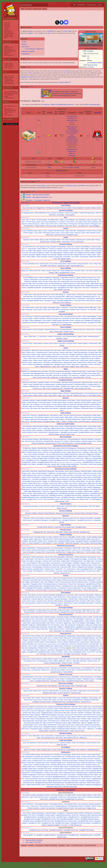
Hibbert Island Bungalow (49, 715)
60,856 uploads (9, 65)
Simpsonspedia (9, 98)
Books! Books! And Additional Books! (84, 638)
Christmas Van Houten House (76, 765)
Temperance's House (87, 364)
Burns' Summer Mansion (84, 400)
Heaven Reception (38, 330)
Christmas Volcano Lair (92, 765)
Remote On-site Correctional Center (42, 489)
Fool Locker (63, 659)
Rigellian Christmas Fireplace (87, 253)
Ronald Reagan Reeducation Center (63, 321)
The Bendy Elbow (41, 220)
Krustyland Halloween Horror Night (87, 775)
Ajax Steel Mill (38, 295)
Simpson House (82, 362)
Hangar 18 (46, 481)
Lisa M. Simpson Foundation (36, 454)
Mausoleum (50, 719)
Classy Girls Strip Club (29, 208)
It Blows (51, 621)
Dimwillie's (67, 559)
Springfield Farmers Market (80, 650)
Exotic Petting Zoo (43, 249)
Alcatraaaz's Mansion (29, 400)
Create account (92, 5)
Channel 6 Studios (51, 813)
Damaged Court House (45, 769)
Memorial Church (48, 539)
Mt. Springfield (38, 835)
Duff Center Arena (65, 677)
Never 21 (69, 661)
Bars (66, 217)
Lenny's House (64, 356)
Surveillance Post (81, 612)
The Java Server (96, 548)
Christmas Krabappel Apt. (54, 761)
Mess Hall (69, 395)
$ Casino (24, 231)
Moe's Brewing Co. (34, 224)
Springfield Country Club (61, 460)
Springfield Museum (55, 520)
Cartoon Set (26, 415)
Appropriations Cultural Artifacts (77, 636)
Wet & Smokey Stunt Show (83, 388)
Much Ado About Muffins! (58, 670)
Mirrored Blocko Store (46, 439)
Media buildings (66, 413)
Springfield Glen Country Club (39, 495)
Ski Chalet (49, 375)
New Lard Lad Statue (45, 779)
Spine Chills (61, 725)
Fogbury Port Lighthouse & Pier (55, 711)
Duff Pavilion (33, 382)
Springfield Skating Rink (42, 681)
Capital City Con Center (75, 473)
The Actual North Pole (28, 247)
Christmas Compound (39, 759)
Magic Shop (67, 623)
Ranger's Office (54, 273)
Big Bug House (46, 750)
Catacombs (30, 709)
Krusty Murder (72, 775)
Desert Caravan (46, 271)
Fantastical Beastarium (77, 393)
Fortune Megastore (51, 642)
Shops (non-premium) (66, 615)
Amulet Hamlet (26, 659)
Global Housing (83, 599)
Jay (88, 56)
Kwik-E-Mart (68, 31)
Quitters (87, 430)
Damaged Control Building (93, 767)
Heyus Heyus (83, 580)
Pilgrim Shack (57, 360)
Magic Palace (53, 395)
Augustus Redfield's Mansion (45, 400)
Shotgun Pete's (53, 541)
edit (28, 59)
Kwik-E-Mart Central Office (51, 310)
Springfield (90, 51)
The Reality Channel (36, 421)
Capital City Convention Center (92, 473)
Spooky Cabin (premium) (92, 725)
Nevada (82, 186)
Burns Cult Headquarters (69, 448)
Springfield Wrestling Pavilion (75, 681)
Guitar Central (85, 642)
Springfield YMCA (32, 499)
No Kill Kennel (91, 485)
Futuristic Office (49, 599)
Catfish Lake (58, 475)
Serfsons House (92, 661)
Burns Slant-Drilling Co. (58, 295)
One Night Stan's (29, 226)
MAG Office (26, 719)
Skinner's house (96, 806)
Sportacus (43, 650)
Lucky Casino (38, 233)
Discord (6, 54)
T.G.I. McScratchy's (70, 569)
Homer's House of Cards (94, 231)
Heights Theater (82, 336)
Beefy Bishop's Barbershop (46, 471)
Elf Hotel (66, 393)
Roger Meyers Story (96, 284)
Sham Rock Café (66, 567)
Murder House (96, 719)
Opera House (38, 700)
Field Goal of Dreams (87, 677)
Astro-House (70, 595)
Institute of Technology (54, 336)
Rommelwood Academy (50, 584)
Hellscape (37, 715)
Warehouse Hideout (95, 257)
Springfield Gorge (74, 835)
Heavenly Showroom (66, 330)
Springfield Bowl (77, 700)
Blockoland (56, 278)
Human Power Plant (73, 659)
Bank (30, 736)
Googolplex (85, 698)
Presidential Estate (61, 406)
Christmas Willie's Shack (61, 767)
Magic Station (61, 506)
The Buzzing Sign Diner (43, 548)
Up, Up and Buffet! (80, 571)
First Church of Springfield (67, 537)
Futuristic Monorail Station (31, 506)
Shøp (25, 336)
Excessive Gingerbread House (34, 771)
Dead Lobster (30, 559)
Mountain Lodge (27, 406)
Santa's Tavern (86, 779)
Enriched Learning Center (70, 580)
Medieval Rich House (74, 719)
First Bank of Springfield (39, 479)
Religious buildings (66, 535)
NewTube (83, 601)
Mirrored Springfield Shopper (83, 443)
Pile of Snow (33, 253)
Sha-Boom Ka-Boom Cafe (52, 567)
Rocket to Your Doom (43, 603)
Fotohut (60, 642)
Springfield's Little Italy (43, 464)
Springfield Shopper (49, 421)
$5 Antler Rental (42, 527)
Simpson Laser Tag (35, 286)
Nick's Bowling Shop (93, 646)
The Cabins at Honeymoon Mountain (59, 371)
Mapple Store (49, 646)
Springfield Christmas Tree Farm (67, 727)
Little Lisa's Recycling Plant (57, 297)
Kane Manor (74, 691)
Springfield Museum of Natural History (66, 821)
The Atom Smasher (72, 141)
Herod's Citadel (86, 402)
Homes (66, 348)
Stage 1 (58, 421)
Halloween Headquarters (29, 775)
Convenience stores (77, 845)
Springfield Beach (62, 835)
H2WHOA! (27, 282)
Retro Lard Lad (26, 567)
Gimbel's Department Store (71, 642)
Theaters (66, 695)
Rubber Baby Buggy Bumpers (32, 491)
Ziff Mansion (77, 408)
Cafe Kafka (53, 610)
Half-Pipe (34, 282)
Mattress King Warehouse (43, 485)
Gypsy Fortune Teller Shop (62, 713)
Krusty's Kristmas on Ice (77, 251)
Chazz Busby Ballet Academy (83, 578)
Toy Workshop (84, 257)
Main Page (7, 23)
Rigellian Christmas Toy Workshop (46, 255)
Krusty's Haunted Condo (35, 384)
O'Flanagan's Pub (96, 224)
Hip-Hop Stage (93, 698)
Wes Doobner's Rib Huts (71, 738)
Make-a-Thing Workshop (38, 719)
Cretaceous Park (46, 477)
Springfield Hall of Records (29, 323)
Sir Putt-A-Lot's (46, 286)
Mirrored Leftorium (75, 441)
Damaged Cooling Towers (29, 769)
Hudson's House (97, 402)
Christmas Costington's (53, 759)
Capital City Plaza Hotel (79, 371)
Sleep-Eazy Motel (40, 375)
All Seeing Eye (53, 686)
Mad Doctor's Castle (65, 717)
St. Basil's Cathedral (33, 543)
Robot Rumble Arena (69, 284)
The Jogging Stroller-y (77, 621)
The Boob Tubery (57, 638)
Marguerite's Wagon (64, 266)
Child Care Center (68, 475)
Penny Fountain (26, 458)
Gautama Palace (56, 242)
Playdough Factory (70, 299)
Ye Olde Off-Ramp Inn (66, 377)
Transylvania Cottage (49, 729)
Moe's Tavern (54, 224)
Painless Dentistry (54, 612)
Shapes (80, 491)
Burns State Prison (27, 317)
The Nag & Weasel (84, 224)
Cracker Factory (71, 295)
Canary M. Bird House (59, 750)
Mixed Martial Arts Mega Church (64, 539)
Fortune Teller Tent (71, 711)
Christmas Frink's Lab (39, 761)
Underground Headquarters (93, 785)
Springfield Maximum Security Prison (61, 323)
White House (65, 366)
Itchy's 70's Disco (43, 282)
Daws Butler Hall (35, 580)
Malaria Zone (45, 670)
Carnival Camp (44, 264)
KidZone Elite (65, 282)
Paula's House (38, 360)
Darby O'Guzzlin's (92, 220)
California (69, 186)
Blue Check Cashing (55, 448)
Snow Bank (67, 257)
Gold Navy (69, 619)
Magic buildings (66, 391)
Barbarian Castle (28, 240)
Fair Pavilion (84, 450)
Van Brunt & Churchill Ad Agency (59, 731)
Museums (66, 516)
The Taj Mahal (92, 310)
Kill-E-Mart (63, 775)
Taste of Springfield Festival (85, 569)
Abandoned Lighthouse (28, 707)
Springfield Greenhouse (56, 495)
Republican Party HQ (60, 489)
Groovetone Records (27, 417)
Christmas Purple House (88, 763)
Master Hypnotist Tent (28, 485)
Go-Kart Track (78, 280)
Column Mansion (32, 402)
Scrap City (46, 491)
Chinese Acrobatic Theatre (49, 698)
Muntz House (53, 358)
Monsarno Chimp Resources (47, 513)
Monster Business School (68, 582)
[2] (70, 82)
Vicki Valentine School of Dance (73, 590)
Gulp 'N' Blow (86, 548)
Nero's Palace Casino (67, 233)
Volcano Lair (75, 499)
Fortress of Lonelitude (56, 249)
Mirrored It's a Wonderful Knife (45, 441)
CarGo (40, 475)
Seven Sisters (43, 725)
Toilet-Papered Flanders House (56, 785)
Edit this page (37, 9)
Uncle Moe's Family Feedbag (64, 571)
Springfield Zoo (97, 823)
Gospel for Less (90, 619)
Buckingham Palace (54, 308)
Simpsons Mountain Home (88, 406)
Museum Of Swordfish (86, 518)
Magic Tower (62, 395)
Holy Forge (60, 715)
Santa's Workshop (42, 257)
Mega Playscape (91, 282)
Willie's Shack (84, 366)
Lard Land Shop (94, 644)
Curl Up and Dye (60, 619)
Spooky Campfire (28, 727)
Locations (7, 27)
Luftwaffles (76, 563)
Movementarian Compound (60, 485)
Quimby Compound (73, 406)
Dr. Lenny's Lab (64, 691)
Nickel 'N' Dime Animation (56, 419)
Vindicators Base (76, 693)
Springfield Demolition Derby (76, 286)
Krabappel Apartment (52, 356)
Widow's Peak (84, 499)
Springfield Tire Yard (34, 823)
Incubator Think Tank (69, 481)
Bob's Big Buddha (59, 557)
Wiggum (30, 33)
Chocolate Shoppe (34, 640)
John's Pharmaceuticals (69, 336)
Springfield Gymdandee (34, 288)
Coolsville (70, 640)
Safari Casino (50, 235)
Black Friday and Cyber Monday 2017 (72, 129)
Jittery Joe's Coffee (44, 563)
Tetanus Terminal (62, 508)
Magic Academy (28, 395)
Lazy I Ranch (73, 483)
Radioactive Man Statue (50, 693)
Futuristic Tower (73, 599)
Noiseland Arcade (85, 815)
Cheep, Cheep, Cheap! (56, 426)
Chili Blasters (70, 557)
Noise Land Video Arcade (40, 284)
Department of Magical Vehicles (53, 393)
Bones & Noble (88, 617)
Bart (38, 73)
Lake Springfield (28, 835)
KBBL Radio (69, 417)
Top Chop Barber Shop (48, 738)
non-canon (66, 94)
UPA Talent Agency (84, 421)
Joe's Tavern (70, 222)
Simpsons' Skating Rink (55, 257)
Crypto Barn (54, 668)
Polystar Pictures (86, 419)
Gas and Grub (92, 559)
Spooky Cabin (79, 725)
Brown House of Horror (79, 755)
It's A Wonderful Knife (88, 668)
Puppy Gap (89, 625)
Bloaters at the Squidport (29, 668)
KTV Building (26, 419)
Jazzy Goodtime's (32, 563)
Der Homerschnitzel (57, 548)
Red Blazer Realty (54, 458)
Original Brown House (87, 358)
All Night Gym (27, 448)
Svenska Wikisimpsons (11, 92)
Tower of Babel (85, 543)
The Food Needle (55, 382)
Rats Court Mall (48, 723)
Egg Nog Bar (32, 249)
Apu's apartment (83, 804)
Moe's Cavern (45, 224)
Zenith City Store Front (93, 743)
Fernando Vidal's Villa (95, 352)
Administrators (8, 49)
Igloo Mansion (38, 251)
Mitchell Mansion (95, 404)
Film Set (66, 415)
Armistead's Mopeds (63, 617)
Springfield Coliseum (89, 679)
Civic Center (38, 677)
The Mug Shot (73, 224)
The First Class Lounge (33, 222)
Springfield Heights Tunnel (94, 460)
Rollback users (8, 48)
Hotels (66, 369)
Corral (42, 736)
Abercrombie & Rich (28, 636)
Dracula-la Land (76, 709)
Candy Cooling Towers (94, 755)
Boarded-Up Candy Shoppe (63, 755)
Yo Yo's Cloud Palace (77, 242)
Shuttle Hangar (88, 491)
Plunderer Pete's (43, 648)
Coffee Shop (32, 336)
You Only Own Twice (93, 612)
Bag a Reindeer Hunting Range (56, 247)
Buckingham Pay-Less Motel (39, 371)
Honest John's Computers (40, 621)
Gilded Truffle (77, 548)
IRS (25, 454)
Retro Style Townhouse (29, 603)
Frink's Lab (65, 354)
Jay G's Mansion (35, 404)
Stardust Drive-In (86, 702)
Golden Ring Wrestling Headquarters (43, 679)
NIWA (6, 114)
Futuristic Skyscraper (61, 599)
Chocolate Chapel (40, 537)
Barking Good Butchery (55, 707)
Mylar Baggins (91, 623)
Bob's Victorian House (69, 350)
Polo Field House (38, 406)
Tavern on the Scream (82, 386)
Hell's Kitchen (97, 713)
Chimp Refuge (71, 750)
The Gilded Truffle (70, 795)
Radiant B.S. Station (44, 253)
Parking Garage (96, 456)
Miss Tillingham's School (52, 582)
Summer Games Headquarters (70, 464)
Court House (55, 317)
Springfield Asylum (54, 432)
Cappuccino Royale (64, 610)
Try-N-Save (43, 654)
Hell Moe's (81, 713)
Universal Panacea (42, 590)
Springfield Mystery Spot (49, 288)
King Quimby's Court (30, 661)
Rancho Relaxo (67, 373)
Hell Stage (88, 713)
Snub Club (68, 226)
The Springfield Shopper (8, 96)
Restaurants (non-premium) (66, 546)
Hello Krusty (65, 644)
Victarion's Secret (67, 663)
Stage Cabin (78, 288)
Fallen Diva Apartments (81, 352)
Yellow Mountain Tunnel (62, 501)
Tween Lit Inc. (82, 729)
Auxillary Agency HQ (43, 610)
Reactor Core (69, 462)
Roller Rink (25, 286)
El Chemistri (68, 548)
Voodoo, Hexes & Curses (77, 731)
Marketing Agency (93, 336)
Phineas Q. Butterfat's (59, 565)
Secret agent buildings (66, 608)
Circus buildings (66, 261)
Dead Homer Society (10, 111)
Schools (66, 576)
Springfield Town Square (62, 823)
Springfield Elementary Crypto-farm (75, 783)
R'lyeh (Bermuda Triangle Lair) (33, 723)
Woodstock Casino (72, 235)
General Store (49, 736)
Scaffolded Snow (97, 779)
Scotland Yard (79, 321)
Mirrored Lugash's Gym (89, 441)
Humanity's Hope (42, 601)
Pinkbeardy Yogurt (86, 565)
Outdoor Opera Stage (49, 700)
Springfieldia (66, 657)
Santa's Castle (91, 255)
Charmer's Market (37, 393)
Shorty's (74, 567)
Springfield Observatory (68, 497)
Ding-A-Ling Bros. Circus (85, 264)
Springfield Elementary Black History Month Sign (49, 783)
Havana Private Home (28, 356)
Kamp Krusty (53, 483)
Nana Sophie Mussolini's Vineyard (52, 456)
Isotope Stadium (64, 82)
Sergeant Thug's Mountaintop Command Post (63, 491)
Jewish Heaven (58, 332)
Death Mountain (54, 691)
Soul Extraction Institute (71, 603)
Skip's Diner (80, 552)
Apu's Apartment (26, 350)
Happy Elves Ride (87, 382)
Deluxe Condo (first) (60, 343)
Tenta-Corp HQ (92, 727)
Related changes (9, 77)
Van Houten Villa (35, 408)
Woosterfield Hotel (79, 377)
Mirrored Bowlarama (74, 439)
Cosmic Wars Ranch (45, 402)
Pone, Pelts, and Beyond (68, 625)
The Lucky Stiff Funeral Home (54, 454)
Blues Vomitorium (75, 471)
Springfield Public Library (86, 821)
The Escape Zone (67, 280)
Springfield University (50, 588)
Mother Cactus (98, 271)
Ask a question (8, 32)
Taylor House (75, 364)
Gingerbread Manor (82, 773)
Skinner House (92, 362)
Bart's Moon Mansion (61, 400)
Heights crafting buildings (66, 334)
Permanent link (8, 82)
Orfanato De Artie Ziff (84, 456)
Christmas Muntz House (42, 763)
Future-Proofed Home (60, 597)
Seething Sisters (61, 552)
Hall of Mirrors (52, 266)
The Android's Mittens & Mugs (31, 755)
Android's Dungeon (50, 617)
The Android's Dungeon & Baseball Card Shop (36, 795)
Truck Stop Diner (50, 571)
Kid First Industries (63, 251)
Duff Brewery (81, 295)
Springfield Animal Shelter (67, 493)
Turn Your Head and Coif (55, 654)
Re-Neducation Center (60, 723)
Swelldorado (54, 377)
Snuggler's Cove (85, 375)
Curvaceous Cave (64, 477)
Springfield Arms (48, 364)
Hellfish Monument (56, 481)
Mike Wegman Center (37, 582)
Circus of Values (62, 640)
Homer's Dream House (29, 601)
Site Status (69, 858)
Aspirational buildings (66, 210)
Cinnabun (44, 640)
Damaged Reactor (58, 769)
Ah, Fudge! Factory (27, 295)
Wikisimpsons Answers (11, 93)
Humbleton (86, 452)
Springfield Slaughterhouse (65, 301)
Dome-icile (38, 597)
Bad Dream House (42, 707)
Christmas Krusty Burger (70, 761)
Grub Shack (56, 561)
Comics (6, 29)
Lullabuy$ (41, 646)
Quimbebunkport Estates (76, 806)
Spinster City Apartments (35, 364)
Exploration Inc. (26, 479)
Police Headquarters (36, 321)
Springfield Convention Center (46, 817)
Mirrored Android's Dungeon (30, 439)
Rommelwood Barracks (82, 489)
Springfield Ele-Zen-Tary (69, 586)
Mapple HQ (90, 454)
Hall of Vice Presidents (38, 518)
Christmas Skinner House (58, 765)
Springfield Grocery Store (83, 627)
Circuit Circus (52, 640)
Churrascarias (92, 557)
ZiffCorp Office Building (70, 466)
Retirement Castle (26, 362)
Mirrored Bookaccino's (60, 439)
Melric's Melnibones (59, 661)
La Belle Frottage (28, 233)
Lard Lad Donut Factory (41, 297)
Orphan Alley (82, 691)
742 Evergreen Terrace (56, 804)
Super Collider (82, 727)
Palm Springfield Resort (37, 373)
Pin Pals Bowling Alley (55, 284)
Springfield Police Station (87, 830)
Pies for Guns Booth (93, 691)
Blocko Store (47, 638)
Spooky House (38, 727)
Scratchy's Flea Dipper (53, 386)
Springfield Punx (9, 109)
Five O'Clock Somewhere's (49, 222)
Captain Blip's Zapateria (67, 278)
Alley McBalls (49, 636)
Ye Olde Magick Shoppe (94, 395)
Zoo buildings (66, 747)
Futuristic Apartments (89, 597)
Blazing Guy (24, 271)
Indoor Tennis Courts (96, 452)
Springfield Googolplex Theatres (70, 819)
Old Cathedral (33, 541)
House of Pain (78, 715)
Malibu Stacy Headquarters (74, 297)
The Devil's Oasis (79, 271)
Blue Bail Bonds (43, 448)
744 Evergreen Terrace (71, 804)
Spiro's (75, 226)
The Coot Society (92, 475)
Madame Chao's (85, 563)
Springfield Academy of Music (52, 586)
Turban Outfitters (68, 672)
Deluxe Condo (48, 343)
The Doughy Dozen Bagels (79, 559)
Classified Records (43, 415)
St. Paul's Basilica (46, 543)
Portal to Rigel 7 (85, 721)
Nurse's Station (64, 430)
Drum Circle (89, 271)
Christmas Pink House (73, 763)
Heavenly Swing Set (79, 330)
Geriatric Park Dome (84, 711)
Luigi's (94, 550)
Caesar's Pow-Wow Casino (56, 231)
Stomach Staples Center (67, 434)
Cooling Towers (61, 462)
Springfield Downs (62, 817)
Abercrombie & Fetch (37, 617)
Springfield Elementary (84, 586)
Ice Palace (29, 251)
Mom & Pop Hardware (79, 623)
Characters (7, 26)
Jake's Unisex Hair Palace (62, 621)
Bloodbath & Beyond (76, 617)
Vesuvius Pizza (91, 571)
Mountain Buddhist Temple (83, 539)
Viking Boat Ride (69, 388)
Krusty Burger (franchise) (64, 550)
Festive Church (49, 771)
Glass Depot (51, 532)
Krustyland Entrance (80, 384)
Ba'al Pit (51, 527)
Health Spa (47, 428)
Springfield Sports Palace (58, 681)
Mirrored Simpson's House (53, 443)
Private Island (93, 343)
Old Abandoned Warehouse (84, 670)
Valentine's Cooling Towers (54, 787)
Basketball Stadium (28, 677)
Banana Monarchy (37, 659)
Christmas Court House (68, 759)
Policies (6, 46)
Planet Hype (97, 670)
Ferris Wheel (62, 668)
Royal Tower (80, 458)
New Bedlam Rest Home (51, 430)
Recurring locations (90, 845)
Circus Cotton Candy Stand (58, 264)
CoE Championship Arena (51, 677)
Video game (29, 200)
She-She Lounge (51, 226)
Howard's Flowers (83, 644)
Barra (23, 220)
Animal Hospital (27, 426)
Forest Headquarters (37, 773)
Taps (58, 170)
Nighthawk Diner (47, 565)
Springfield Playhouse (73, 702)
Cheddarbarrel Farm (34, 450)
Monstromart (67, 646)
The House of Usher (89, 715)
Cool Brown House (42, 352)
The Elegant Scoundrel (53, 208)
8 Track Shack (25, 617)
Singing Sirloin (71, 552)
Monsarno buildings (66, 511)
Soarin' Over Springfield (59, 286)
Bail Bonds (34, 471)
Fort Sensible (52, 479)
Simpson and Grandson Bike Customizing (34, 627)
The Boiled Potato (53, 220)
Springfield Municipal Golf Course (50, 497)
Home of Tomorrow (95, 599)
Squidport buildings (66, 666)
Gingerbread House (47, 713)
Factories (66, 292)
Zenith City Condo (43, 743)
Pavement (76, 167)
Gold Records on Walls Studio (92, 415)
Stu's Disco (86, 288)
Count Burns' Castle (52, 709)
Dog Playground (58, 450)
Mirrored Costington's (88, 439)
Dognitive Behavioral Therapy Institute (76, 426)
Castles (66, 237)
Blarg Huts (98, 595)
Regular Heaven (69, 332)
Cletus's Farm (31, 352)
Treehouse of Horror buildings (66, 704)
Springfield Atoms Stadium (74, 679)
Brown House (92, 350)
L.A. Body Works (42, 336)
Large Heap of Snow (38, 777)
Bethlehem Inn (25, 371)
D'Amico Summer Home (59, 402)
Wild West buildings (66, 733)
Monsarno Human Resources (65, 513)
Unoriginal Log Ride (57, 388)
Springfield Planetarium (69, 520)
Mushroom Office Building (55, 601)
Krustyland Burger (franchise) (64, 384)
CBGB (61, 220)
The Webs (76, 663)
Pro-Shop (62, 648)
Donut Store (92, 640)
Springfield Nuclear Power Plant (47, 462)
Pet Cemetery (75, 721)
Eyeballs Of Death (44, 382)
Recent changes (9, 33)
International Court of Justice (73, 317)
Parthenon (84, 310)
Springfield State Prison (71, 830)
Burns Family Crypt (85, 707)
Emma (77, 450)
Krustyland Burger (49, 384)
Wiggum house (91, 808)
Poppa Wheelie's (40, 226)
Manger (87, 251)
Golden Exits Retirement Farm (92, 354)
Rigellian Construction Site (65, 255)
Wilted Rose (83, 738)
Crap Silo (45, 691)
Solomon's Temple (27, 493)
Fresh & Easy (41, 186)
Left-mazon (59, 623)
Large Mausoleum (43, 717)
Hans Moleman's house (47, 806)
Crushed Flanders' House (77, 767)
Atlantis (39, 750)
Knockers (88, 208)
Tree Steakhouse (38, 571)
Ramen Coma (97, 565)
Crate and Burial (49, 619)
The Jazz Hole (90, 481)
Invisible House (32, 717)
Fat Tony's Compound (74, 402)
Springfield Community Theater (42, 702)
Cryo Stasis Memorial (28, 597)
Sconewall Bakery (37, 567)
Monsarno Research (92, 513)
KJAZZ (75, 417)
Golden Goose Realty (75, 479)
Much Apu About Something (41, 195)
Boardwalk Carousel (43, 668)
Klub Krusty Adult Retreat (78, 282)
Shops (68, 845)
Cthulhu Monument (64, 709)
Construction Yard (39, 709)
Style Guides (8, 52)
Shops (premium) (66, 634)
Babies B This (91, 636)
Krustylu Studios (97, 417)
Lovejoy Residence (85, 356)
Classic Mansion (38, 343)
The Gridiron (62, 222)
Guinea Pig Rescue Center (58, 452)
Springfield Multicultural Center (30, 497)
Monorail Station (83, 506)
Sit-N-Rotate (60, 215)
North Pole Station (94, 506)
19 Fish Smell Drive (28, 804)
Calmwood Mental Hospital (41, 426)
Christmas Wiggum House (45, 767)
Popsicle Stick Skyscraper (87, 213)
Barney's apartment (95, 804)
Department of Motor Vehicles (75, 813)
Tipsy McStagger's (94, 226)
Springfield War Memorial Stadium (81, 823)
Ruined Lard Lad (76, 779)
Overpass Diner (40, 552)
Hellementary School (27, 715)
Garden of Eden (81, 537)
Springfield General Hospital (69, 432)
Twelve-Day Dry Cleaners (57, 629)
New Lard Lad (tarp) (32, 779)
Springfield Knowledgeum (41, 520)
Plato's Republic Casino (93, 233)
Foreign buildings (66, 305)
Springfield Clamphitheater (91, 700)
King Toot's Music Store (41, 797)
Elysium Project (47, 597)
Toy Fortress (75, 257)
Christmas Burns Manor (88, 757)
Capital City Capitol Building (42, 317)
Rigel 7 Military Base (74, 723)
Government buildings (66, 314)
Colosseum (65, 308)
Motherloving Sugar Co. (90, 297)
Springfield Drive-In (74, 817)
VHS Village (67, 654)
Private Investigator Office (40, 458)
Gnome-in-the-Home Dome (71, 249)
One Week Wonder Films (73, 419)
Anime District (26, 471)
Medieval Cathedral (60, 719)
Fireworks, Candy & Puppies (36, 642)
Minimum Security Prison (54, 319)
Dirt (68, 167)
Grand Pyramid (38, 310)
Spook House (70, 725)
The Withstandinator (95, 499)
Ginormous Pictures (76, 415)
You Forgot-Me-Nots (68, 631)
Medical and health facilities (66, 424)
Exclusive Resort (72, 343)
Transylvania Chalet (36, 729)
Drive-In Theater (98, 709)
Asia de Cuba (49, 557)
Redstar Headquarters (94, 487)
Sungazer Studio (73, 421)
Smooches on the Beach (60, 375)
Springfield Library (44, 323)
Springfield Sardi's (38, 569)
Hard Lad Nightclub (78, 208)
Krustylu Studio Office (85, 417)
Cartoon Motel (91, 371)
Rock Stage (68, 700)
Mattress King (58, 646)
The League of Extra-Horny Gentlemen (87, 222)
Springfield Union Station (28, 464)
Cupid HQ (55, 477)
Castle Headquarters (27, 757)
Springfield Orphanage (83, 497)
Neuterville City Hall (68, 319)
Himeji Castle (66, 242)
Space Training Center (40, 493)
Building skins (66, 752)
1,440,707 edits (9, 66)
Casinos (66, 228)
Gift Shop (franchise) (75, 382)
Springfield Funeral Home (77, 460)
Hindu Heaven (91, 330)
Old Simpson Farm (64, 358)
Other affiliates (8, 115)
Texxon (73, 273)
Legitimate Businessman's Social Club (67, 815)
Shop (50, 167)
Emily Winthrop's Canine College (51, 580)
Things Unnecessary (42, 629)
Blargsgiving (72, 137)
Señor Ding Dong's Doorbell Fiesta (87, 648)
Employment (72, 155)
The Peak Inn (57, 373)
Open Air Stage (38, 487)
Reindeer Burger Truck (70, 253)
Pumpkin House (95, 721)
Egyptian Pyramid (84, 308)
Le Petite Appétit (86, 550)
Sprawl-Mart (51, 650)
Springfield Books (70, 627)
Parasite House (65, 721)
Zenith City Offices (66, 743)
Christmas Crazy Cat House (85, 759)
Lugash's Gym (82, 483)
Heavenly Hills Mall (27, 644)
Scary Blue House (29, 781)
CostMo (85, 640)
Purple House (84, 360)
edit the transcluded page (92, 104)
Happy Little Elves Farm (74, 452)
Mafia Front (82, 454)
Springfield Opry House (59, 702)
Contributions (81, 5)
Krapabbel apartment (61, 806)
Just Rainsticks (36, 670)
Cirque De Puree (72, 264)
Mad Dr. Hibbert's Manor (79, 717)
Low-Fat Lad (76, 550)
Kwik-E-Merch (51, 623)
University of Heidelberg (55, 590)
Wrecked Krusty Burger (70, 787)
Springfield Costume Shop (63, 650)
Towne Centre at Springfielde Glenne (75, 652)
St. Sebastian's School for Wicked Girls (69, 588)
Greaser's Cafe (47, 561)
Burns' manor (26, 806)
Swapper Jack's (30, 629)
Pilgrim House (47, 360)
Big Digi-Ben (90, 595)
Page (22, 9)
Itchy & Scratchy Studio (57, 417)
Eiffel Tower (93, 308)
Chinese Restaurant (81, 557)
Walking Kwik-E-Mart (80, 395)
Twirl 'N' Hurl (46, 388)
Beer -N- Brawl (31, 220)
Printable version (9, 81)
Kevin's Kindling (90, 621)
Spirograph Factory (50, 301)
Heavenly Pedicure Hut (52, 330)
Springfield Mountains (87, 835)
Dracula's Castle (87, 709)
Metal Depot (59, 532)
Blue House (58, 350)
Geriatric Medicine (31, 428)
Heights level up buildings (66, 341)
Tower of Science (65, 499)
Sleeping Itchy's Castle (68, 386)
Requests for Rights (10, 51)
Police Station (47, 321)
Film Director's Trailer (56, 415)
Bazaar (45, 308)
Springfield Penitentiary (80, 323)
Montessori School (82, 582)
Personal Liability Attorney (51, 487)
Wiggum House (75, 366)
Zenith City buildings (66, 740)
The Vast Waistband (86, 629)
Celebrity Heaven (26, 330)
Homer (30, 73)
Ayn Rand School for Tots (44, 578)
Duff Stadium (75, 677)
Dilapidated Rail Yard (40, 532)
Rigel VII (84, 723)
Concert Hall (62, 698)
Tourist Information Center (51, 499)
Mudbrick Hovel (75, 310)
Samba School (63, 584)
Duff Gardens (34, 280)
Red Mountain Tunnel (80, 487)
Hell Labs (74, 713)
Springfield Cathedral (82, 541)
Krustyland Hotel (92, 384)
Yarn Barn (84, 654)
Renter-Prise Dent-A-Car (68, 458)
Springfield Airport (53, 493)
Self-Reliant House (57, 362)
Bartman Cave (28, 691)
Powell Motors (81, 299)
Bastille (37, 240)
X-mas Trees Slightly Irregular (62, 259)
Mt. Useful (25, 253)
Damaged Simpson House (72, 769)
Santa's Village (31, 257)
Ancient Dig (38, 308)
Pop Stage (60, 700)
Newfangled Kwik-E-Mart (71, 601)
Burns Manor (72, 400)
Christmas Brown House (73, 757)
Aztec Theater (27, 813)
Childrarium (26, 518)
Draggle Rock (41, 208)
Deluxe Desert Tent (35, 271)
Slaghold (96, 491)
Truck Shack (84, 464)
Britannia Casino (33, 231)
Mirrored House (30, 441)
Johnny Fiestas (26, 550)
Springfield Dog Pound (82, 493)
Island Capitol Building (89, 317)
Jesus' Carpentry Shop (50, 251)
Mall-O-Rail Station (71, 506)
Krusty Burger (51, 550)
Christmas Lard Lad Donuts (86, 761)
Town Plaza (59, 738)
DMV (62, 317)
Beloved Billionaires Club (42, 213)
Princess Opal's (54, 648)
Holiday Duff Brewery (53, 775)
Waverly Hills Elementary (91, 590)
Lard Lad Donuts (56, 563)
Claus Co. (24, 249)
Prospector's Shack (62, 338)
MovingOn (40, 430)
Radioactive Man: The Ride (37, 386)
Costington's (78, 640)
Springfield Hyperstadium (86, 603)
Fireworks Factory (91, 295)
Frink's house (35, 806)
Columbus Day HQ (28, 619)
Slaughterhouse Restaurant (86, 567)
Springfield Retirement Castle (65, 808)
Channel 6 (34, 415)
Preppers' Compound (66, 487)
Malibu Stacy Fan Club (95, 483)
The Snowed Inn (74, 375)
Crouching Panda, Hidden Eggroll (81, 610)
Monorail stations (66, 504)
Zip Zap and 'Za (65, 573)
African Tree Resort (30, 750)
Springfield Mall (32, 652)
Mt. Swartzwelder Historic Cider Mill (42, 299)
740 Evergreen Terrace (41, 804)
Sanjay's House (38, 362)
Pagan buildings (66, 525)
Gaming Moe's (81, 231)
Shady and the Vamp (70, 362)
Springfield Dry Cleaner (67, 612)
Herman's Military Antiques (84, 795)
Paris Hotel (49, 373)
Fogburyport (41, 711)
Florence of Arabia (66, 208)
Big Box (34, 448)
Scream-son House (41, 781)
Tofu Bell (30, 571)
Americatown (26, 557)
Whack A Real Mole (64, 290)
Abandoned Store (42, 686)
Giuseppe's (38, 561)
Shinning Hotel (52, 725)
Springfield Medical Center (86, 432)
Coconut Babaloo (70, 220)
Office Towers (91, 601)
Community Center (80, 475)
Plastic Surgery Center (76, 430)
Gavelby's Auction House (34, 452)
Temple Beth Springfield (72, 543)
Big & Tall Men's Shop (36, 638)
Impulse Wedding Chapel (94, 537)
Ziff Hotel (88, 377)
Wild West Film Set (97, 421)
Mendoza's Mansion (83, 404)
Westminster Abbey (96, 543)
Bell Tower (75, 707)
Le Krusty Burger (67, 563)
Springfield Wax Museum (85, 520)
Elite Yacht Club (69, 450)
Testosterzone (95, 288)
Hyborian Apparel (85, 659)
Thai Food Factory (80, 301)
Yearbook (97, 113)
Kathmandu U (92, 580)
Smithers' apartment (33, 808)
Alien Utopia (32, 595)
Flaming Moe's (25, 773)
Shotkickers (61, 226)
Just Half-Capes (96, 659)
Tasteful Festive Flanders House (36, 785)
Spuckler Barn (55, 464)
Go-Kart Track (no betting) (91, 280)
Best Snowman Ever (47, 755)
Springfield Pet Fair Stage (65, 288)
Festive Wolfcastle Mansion (93, 771)
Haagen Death (65, 561)
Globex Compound (62, 479)
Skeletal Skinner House (55, 781)
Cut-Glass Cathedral (53, 537)
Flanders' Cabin (36, 354)
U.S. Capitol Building (65, 325)
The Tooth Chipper (95, 386)
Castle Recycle (80, 240)
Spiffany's (60, 627)
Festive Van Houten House (76, 771)
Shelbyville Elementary (35, 586)
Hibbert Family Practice (58, 428)
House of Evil (69, 715)
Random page (8, 35)
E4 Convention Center (46, 280)
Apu (49, 33)
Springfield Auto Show (33, 460)
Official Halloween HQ (43, 625)
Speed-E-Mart (52, 627)
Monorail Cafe (95, 563)
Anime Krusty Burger (37, 557)
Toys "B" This (91, 652)
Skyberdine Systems (56, 603)
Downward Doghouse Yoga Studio (81, 477)
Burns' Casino (43, 231)
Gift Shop (64, 382)
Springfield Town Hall (48, 823)
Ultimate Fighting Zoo (77, 266)
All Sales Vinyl (39, 636)
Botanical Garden (86, 471)
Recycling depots (66, 530)
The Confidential (81, 220)
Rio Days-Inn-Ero (87, 373)
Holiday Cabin (40, 356)
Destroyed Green (86, 769)
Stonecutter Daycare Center (66, 686)
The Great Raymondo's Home (94, 393)
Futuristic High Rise (37, 599)
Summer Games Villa (43, 377)
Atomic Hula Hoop (80, 595)
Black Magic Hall (26, 393)
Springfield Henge (81, 527)
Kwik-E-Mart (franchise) (38, 623)
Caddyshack (52, 473)
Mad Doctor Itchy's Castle (95, 717)
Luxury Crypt (54, 717)
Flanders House (46, 354)
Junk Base (45, 483)
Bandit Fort (24, 736)
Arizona (75, 186)
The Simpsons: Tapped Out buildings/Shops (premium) (57, 104)
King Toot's (99, 621)
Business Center (27, 343)
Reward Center (98, 625)
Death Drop (25, 382)
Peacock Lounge (80, 233)
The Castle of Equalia (68, 240)
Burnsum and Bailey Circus (30, 264)
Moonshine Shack (96, 251)
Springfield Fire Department (28, 77)
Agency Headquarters (29, 610)
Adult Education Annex (29, 578)
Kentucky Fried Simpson (38, 550)
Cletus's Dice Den (71, 231)
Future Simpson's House (74, 597)
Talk (74, 5)
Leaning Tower (65, 310)
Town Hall (55, 325)
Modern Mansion (83, 343)
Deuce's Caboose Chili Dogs (54, 559)
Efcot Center (57, 280)
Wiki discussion (9, 55)
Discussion (29, 9)
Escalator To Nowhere (57, 213)
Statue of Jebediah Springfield (51, 825)
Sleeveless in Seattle (33, 650)
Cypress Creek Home (66, 352)
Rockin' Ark (71, 489)
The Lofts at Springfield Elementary (55, 777)
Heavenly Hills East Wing (40, 644)
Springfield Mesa (65, 273)
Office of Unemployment (82, 319)
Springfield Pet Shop (44, 652)
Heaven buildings (66, 327)
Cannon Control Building (82, 247)
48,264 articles (8, 63)
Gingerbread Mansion (95, 773)
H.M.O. (40, 428)
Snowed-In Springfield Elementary (89, 781)
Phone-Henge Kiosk (68, 527)
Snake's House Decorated (70, 781)
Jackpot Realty (80, 481)
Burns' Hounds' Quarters (40, 473)
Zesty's (99, 552)
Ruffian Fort (88, 458)
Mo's (95, 777)
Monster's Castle (86, 719)
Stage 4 (64, 421)
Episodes (7, 24)
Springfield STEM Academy (34, 588)
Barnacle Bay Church (27, 537)
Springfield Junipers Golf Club (91, 495)
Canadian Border (62, 473)
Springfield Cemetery (50, 727)
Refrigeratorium (25, 489)
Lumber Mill (58, 527)
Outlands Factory (59, 299)
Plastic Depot (68, 532)
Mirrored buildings (66, 437)
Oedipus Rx (32, 625)
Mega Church (38, 539)
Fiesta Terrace (26, 354)
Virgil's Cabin (56, 366)
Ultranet (66, 605)
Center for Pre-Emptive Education (63, 578)
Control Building (77, 462)
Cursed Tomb (73, 308)
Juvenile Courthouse (39, 319)
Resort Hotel (77, 373)
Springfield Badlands (50, 835)
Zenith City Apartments (30, 743)
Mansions (66, 398)
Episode (28, 195)
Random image (9, 36)
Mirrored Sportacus (68, 443)
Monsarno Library (80, 513)
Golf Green (46, 452)
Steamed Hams (49, 569)
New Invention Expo (28, 721)
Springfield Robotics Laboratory (92, 462)
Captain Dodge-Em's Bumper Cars (86, 278)
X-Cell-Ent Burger (90, 552)
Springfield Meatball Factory (35, 301)
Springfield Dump (85, 532)
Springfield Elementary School (90, 817)
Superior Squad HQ (64, 693)
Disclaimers (62, 858)
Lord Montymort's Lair (73, 777)
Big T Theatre (36, 698)
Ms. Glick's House (43, 358)
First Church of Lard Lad (29, 711)
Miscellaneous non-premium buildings (66, 446)
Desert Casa (56, 271)
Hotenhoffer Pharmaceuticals (75, 428)
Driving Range (96, 477)
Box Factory (47, 295)
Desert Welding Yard (67, 271)
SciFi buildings (66, 593)
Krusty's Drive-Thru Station (47, 506)
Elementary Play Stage (73, 698)
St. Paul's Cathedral (58, 543)
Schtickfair (87, 806)
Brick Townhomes (82, 350)
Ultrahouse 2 (91, 729)
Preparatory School (36, 584)
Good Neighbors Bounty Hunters (32, 481)
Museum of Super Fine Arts (71, 518)
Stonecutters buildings (66, 683)
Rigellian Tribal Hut (93, 723)
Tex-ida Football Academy (89, 588)
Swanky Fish (59, 569)
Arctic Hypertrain (41, 247)
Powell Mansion (49, 406)
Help (5, 38)
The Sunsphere (70, 215)
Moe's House (33, 358)
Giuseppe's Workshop (76, 354)
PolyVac (98, 601)
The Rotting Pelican (96, 489)
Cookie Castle (90, 240)
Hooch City (73, 644)
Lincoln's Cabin (74, 356)
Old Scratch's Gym (54, 721)
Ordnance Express (72, 736)
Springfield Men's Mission (29, 462)
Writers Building (57, 466)
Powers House (74, 360)
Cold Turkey (73, 143)
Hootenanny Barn (60, 736)
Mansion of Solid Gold (70, 404)
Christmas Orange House (58, 763)
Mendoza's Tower (35, 456)
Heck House (41, 775)
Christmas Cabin (96, 247)
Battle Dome (67, 707)
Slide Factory (91, 299)
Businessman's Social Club (86, 448)
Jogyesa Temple (28, 539)
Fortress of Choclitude (72, 213)
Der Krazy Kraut (40, 559)
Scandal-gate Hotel (27, 375)
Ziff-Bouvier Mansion (88, 408)
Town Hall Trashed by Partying (75, 785)
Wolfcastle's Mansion (66, 408)
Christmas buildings (66, 244)
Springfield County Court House (39, 830)
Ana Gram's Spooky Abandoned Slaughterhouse (51, 595)
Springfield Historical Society (73, 495)
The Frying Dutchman (74, 668)
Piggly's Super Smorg (73, 565)
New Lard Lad (37, 565)
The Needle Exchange (79, 646)
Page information (9, 84)
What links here (9, 76)
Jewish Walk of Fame (34, 483)
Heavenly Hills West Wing (53, 644)
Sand (71, 167)
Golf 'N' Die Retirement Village (92, 479)
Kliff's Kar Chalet (63, 483)
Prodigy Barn (80, 625)
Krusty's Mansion (46, 404)
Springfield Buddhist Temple (67, 541)
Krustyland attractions (66, 380)
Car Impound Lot (48, 475)
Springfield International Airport (90, 819)
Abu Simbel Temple (28, 308)
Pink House (65, 360)
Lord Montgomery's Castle (45, 661)
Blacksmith (36, 736)
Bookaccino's (68, 638)
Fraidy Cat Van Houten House (53, 773)
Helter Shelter (85, 249)
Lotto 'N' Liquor (33, 646)
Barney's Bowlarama (45, 278)
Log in (100, 5)
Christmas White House (29, 767)
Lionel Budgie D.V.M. (91, 428)
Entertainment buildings (66, 275)
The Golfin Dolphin (79, 619)
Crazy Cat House (53, 352)
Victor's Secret (76, 654)
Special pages (8, 79)
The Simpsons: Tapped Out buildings (46, 845)
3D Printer (24, 595)
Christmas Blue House (58, 757)
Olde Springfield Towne (70, 456)
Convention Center (47, 450)
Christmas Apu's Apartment (42, 757)
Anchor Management (60, 636)
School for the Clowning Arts (77, 584)
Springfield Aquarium (93, 750)
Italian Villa (26, 404)
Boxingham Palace (55, 240)
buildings (66, 203)
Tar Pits (40, 499)
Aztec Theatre (26, 698)
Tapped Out (7, 30)
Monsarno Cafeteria (31, 513)
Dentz (93, 610)
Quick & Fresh (71, 648)
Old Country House (41, 721)
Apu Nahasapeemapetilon (95, 63)
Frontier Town (93, 450)
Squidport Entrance (56, 672)
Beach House (37, 691)
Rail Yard (76, 532)
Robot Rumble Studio (83, 284)
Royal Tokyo (96, 373)
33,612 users (8, 68)
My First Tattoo (71, 670)
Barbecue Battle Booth (29, 548)
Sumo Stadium (89, 681)
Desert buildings (66, 268)
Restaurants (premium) (66, 555)
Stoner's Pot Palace (57, 652)
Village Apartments (46, 366)
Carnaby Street (98, 617)
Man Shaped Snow (87, 777)
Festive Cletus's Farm (61, 771)
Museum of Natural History (53, 518)
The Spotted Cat (83, 226)
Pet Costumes (55, 625)
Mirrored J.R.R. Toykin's (62, 441)
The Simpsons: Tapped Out (42, 200)
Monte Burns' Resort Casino (51, 233)
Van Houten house (80, 808)
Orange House (75, 358)
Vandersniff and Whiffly (72, 629)
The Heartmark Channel (42, 417)
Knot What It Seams (42, 612)
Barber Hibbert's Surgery (51, 659)
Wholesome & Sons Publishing (62, 303)
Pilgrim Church (43, 541)
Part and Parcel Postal (85, 736)
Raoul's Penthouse (95, 360)
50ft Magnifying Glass (27, 213)
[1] (59, 78)
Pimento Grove (50, 552)
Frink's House (56, 354)
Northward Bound (72, 139)
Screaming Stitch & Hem (30, 725)
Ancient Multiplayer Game (31, 278)
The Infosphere (8, 112)
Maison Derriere (97, 208)
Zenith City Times (62, 745)
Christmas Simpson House (42, 765)
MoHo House (63, 224)
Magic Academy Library (41, 395)
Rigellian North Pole (80, 255)
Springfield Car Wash (47, 460)
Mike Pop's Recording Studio (39, 419)
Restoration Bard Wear (80, 661)
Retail (71, 153)
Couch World (39, 619)
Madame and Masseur (71, 454)
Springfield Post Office (95, 323)
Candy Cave (70, 247)
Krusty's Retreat (57, 404)
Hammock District (95, 642)
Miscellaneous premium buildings (66, 469)
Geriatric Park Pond (97, 711)
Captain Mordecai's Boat (29, 475)
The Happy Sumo (89, 561)
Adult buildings (66, 205)
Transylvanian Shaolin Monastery (67, 729)
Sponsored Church (28, 783)
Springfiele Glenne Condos (62, 364)
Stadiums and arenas (66, 674)
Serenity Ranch (43, 432)
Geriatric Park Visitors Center (32, 713)
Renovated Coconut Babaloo (61, 779)
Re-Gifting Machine (57, 253)
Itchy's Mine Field (55, 282)
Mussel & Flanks (26, 565)
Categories (24, 845)
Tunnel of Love (37, 388)
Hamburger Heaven (77, 561)
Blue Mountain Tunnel (62, 471)
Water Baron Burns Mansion (50, 408)
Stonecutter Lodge (81, 686)
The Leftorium (79, 799)
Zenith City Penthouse (79, 743)
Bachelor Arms (49, 350)
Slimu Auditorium (81, 750)
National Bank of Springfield (77, 485)
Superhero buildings (66, 688)
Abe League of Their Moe (40, 197)
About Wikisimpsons (52, 858)
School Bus (47, 362)
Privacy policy (42, 858)
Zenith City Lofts (54, 743)
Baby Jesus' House (38, 350)
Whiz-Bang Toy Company (94, 301)
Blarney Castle (44, 240)
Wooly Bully (57, 631)
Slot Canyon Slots (60, 235)
